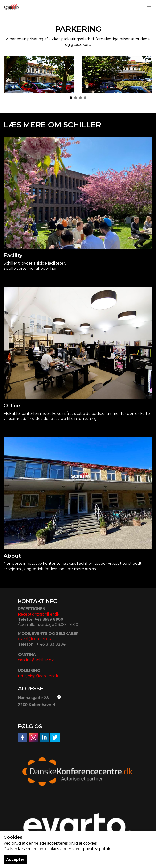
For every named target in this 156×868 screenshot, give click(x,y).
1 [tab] (71, 98)
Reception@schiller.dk (39, 614)
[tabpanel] (39, 74)
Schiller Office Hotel (11, 7)
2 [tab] (76, 98)
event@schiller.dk (35, 639)
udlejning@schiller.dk (38, 676)
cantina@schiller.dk (36, 660)
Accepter (15, 860)
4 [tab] (85, 98)
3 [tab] (80, 98)
